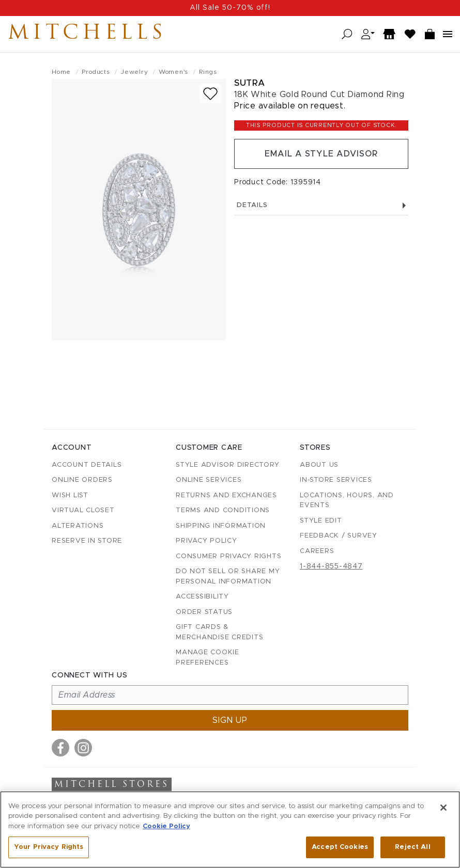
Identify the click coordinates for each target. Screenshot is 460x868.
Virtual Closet (83, 510)
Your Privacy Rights (49, 847)
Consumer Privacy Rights (228, 556)
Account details (87, 465)
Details (321, 205)
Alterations (78, 526)
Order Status (204, 612)
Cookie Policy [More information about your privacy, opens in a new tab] (166, 826)
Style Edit (321, 521)
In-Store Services (336, 480)
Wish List (70, 495)
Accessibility (202, 597)
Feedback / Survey (339, 536)
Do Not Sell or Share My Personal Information (228, 577)
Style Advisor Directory (227, 465)
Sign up (230, 720)
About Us (319, 465)
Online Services (209, 480)
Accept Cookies (340, 847)
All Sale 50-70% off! (230, 8)
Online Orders (82, 480)
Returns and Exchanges (226, 495)
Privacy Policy (206, 541)
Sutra (250, 83)
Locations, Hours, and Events (347, 501)
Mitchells (87, 34)
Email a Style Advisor (321, 154)
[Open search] (347, 34)
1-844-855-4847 (331, 566)
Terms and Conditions (223, 510)
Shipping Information (221, 526)
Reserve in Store (87, 541)
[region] (230, 830)
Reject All (412, 847)
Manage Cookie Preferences (208, 658)
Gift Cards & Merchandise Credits (219, 632)
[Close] (443, 808)
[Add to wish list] (210, 94)
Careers (317, 551)
